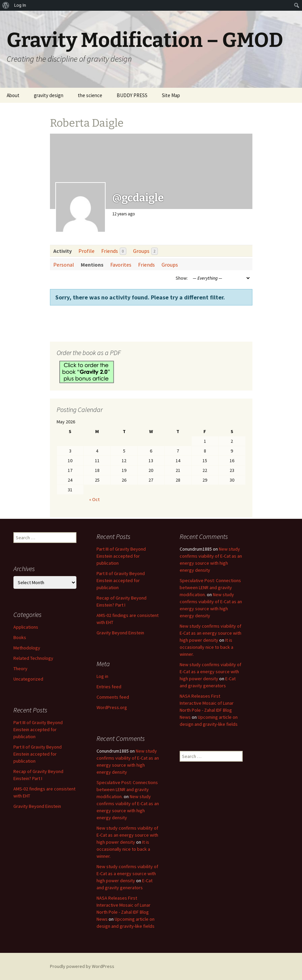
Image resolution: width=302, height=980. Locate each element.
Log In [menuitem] (20, 5)
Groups (145, 251)
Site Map (171, 95)
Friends (114, 251)
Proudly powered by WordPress (82, 966)
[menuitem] (6, 5)
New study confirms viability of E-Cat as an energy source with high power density (210, 633)
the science (90, 95)
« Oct (94, 499)
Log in (102, 676)
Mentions (92, 265)
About (13, 95)
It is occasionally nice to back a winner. (206, 647)
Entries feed (109, 687)
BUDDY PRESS (132, 95)
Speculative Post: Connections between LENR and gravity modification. (210, 587)
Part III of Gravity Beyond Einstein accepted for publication (121, 556)
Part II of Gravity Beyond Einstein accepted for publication (121, 580)
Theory (20, 669)
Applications (26, 627)
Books (20, 637)
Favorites (121, 265)
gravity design (49, 95)
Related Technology (33, 658)
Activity (63, 251)
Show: (182, 278)
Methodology (27, 648)
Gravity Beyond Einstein (120, 633)
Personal (64, 265)
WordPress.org (112, 707)
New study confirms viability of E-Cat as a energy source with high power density (210, 672)
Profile (86, 251)
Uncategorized (28, 679)
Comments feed (113, 697)
